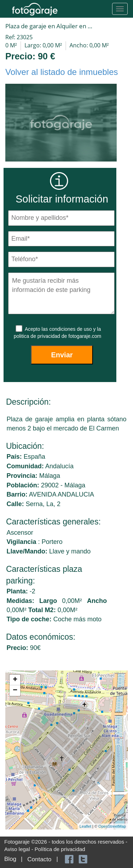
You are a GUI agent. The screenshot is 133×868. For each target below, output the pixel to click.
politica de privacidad (38, 336)
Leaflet (85, 826)
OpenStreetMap (112, 826)
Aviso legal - (20, 849)
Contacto (39, 859)
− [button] (15, 691)
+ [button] (15, 680)
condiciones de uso (71, 329)
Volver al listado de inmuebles (62, 72)
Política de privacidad (60, 849)
